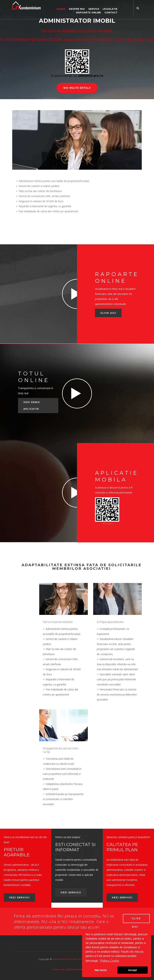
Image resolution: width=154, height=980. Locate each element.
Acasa (61, 9)
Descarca (107, 523)
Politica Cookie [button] (110, 961)
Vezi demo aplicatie (32, 406)
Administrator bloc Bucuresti (68, 959)
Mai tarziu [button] (101, 970)
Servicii (94, 9)
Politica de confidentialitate (68, 969)
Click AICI (108, 313)
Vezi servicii (19, 897)
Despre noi (77, 9)
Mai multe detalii (77, 88)
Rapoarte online (89, 12)
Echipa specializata (110, 622)
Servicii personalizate (58, 622)
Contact (111, 12)
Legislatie (110, 9)
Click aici (136, 920)
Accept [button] (132, 970)
